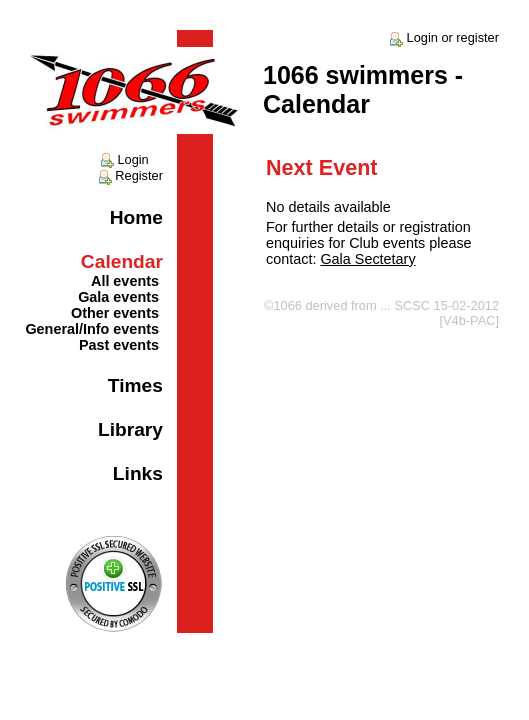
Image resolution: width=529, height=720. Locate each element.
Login (123, 159)
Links (138, 473)
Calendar (122, 261)
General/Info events (92, 329)
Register (129, 175)
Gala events (118, 297)
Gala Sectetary (367, 259)
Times (135, 385)
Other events (115, 313)
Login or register (443, 37)
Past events (119, 345)
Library (130, 429)
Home (136, 217)
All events (125, 281)
